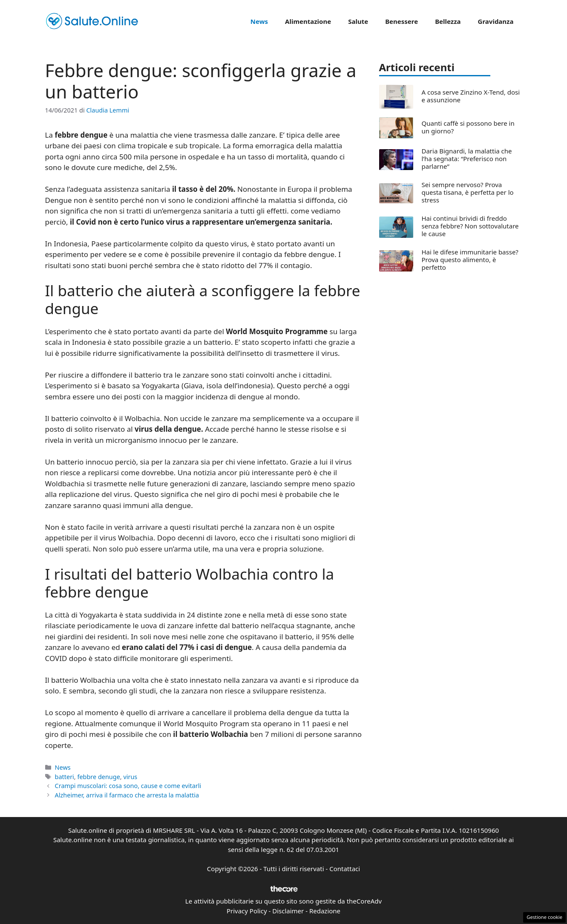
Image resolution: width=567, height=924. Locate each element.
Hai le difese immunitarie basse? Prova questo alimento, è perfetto (470, 260)
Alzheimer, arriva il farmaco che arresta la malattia (127, 795)
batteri (65, 777)
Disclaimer (288, 911)
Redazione (325, 911)
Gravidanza (496, 21)
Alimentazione (308, 21)
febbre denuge (98, 777)
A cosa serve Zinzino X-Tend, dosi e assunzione (471, 96)
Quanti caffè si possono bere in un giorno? (468, 127)
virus (130, 777)
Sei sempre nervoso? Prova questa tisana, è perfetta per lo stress (468, 192)
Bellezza (448, 21)
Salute (358, 21)
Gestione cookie (544, 917)
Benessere (402, 21)
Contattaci (345, 869)
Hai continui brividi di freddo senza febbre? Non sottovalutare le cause (470, 226)
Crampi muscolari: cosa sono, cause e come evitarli (128, 786)
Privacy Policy (247, 911)
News (259, 21)
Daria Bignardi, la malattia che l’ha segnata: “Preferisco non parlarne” (467, 159)
